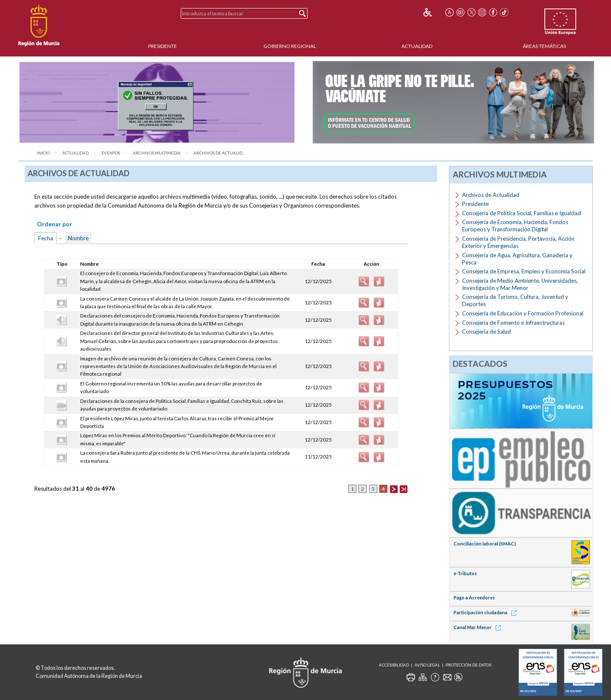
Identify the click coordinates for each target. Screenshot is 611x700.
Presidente (163, 46)
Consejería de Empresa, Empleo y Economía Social (524, 271)
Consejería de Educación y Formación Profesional (523, 313)
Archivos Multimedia (157, 153)
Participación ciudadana (486, 612)
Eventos (111, 153)
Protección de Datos (468, 665)
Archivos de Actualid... (219, 153)
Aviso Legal (427, 665)
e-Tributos (465, 573)
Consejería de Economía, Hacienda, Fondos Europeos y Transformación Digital (515, 226)
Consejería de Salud (486, 332)
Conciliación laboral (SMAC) (485, 544)
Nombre (78, 238)
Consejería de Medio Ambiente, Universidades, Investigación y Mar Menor (520, 284)
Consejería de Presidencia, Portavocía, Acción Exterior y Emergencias (518, 242)
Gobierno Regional (290, 46)
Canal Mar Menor (479, 627)
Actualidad (417, 46)
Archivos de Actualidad (491, 195)
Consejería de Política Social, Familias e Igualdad (521, 213)
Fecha (46, 238)
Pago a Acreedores (474, 597)
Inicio (43, 153)
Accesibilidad (394, 665)
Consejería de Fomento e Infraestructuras (513, 323)
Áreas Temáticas (544, 46)
